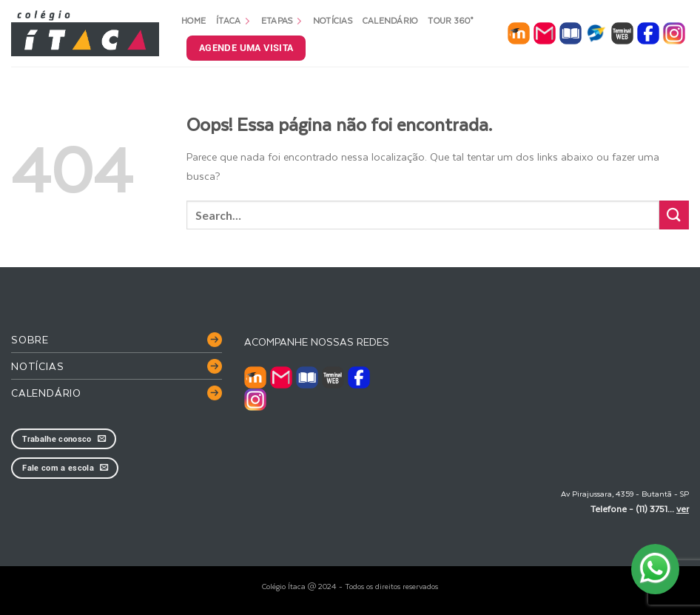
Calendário (390, 20)
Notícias (333, 20)
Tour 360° (450, 20)
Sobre (30, 339)
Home (193, 20)
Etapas (282, 20)
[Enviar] (674, 215)
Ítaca (233, 20)
